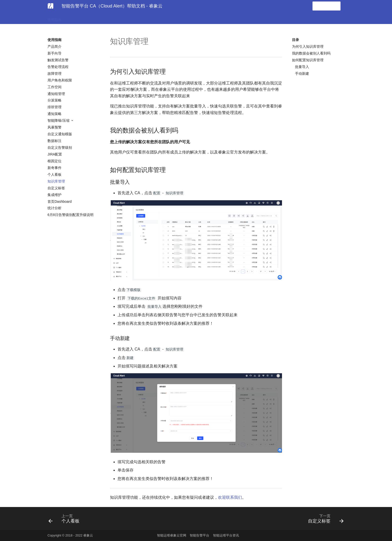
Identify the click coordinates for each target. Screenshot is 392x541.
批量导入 (302, 67)
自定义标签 (56, 188)
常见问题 (116, 18)
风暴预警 (54, 127)
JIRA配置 (55, 154)
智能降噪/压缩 (59, 120)
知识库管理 (56, 181)
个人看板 (54, 174)
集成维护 (54, 195)
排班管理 (54, 107)
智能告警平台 (199, 535)
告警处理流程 (58, 67)
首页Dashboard (60, 201)
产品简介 (54, 46)
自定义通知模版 (60, 134)
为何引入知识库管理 (308, 46)
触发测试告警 (58, 60)
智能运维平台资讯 (226, 535)
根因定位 (54, 161)
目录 (295, 40)
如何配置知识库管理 (308, 60)
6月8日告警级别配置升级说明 (70, 215)
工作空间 (54, 87)
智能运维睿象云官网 (172, 535)
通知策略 (54, 114)
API (133, 18)
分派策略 (54, 100)
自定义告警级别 (60, 147)
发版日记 (149, 18)
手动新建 (302, 73)
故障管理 (54, 73)
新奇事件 (54, 168)
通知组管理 (56, 94)
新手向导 (54, 53)
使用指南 (54, 18)
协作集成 (96, 18)
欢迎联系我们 (230, 497)
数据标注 (54, 141)
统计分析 (54, 208)
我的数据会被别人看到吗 (311, 53)
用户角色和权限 (60, 80)
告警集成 (75, 18)
